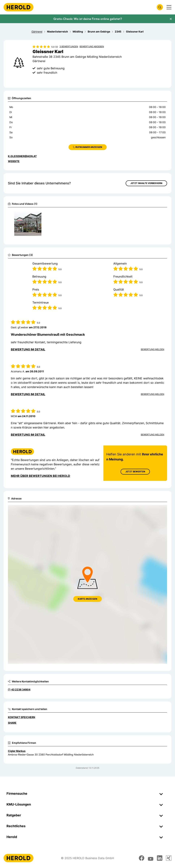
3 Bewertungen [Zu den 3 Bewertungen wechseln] (69, 46)
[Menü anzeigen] (169, 7)
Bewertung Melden (152, 349)
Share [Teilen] (12, 723)
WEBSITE (14, 161)
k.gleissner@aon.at (22, 156)
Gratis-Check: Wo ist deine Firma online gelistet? (88, 19)
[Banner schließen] (171, 19)
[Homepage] (19, 7)
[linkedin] (160, 858)
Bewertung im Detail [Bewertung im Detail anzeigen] (28, 349)
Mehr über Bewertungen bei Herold (40, 476)
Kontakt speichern (22, 717)
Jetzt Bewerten (135, 472)
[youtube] (151, 858)
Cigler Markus (17, 751)
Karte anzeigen (87, 599)
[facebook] (142, 858)
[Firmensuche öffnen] (160, 7)
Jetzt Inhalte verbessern (146, 183)
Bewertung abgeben (92, 46)
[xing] (169, 858)
